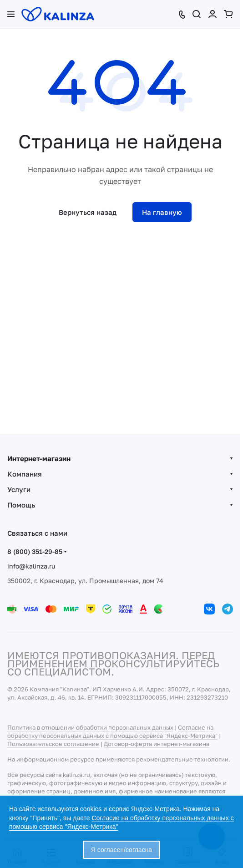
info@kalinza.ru (31, 566)
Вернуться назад (88, 212)
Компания (25, 474)
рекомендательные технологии (182, 759)
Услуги (19, 489)
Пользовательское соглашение (53, 744)
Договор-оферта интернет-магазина (157, 744)
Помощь (21, 505)
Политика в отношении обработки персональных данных (90, 727)
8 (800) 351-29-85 (35, 551)
